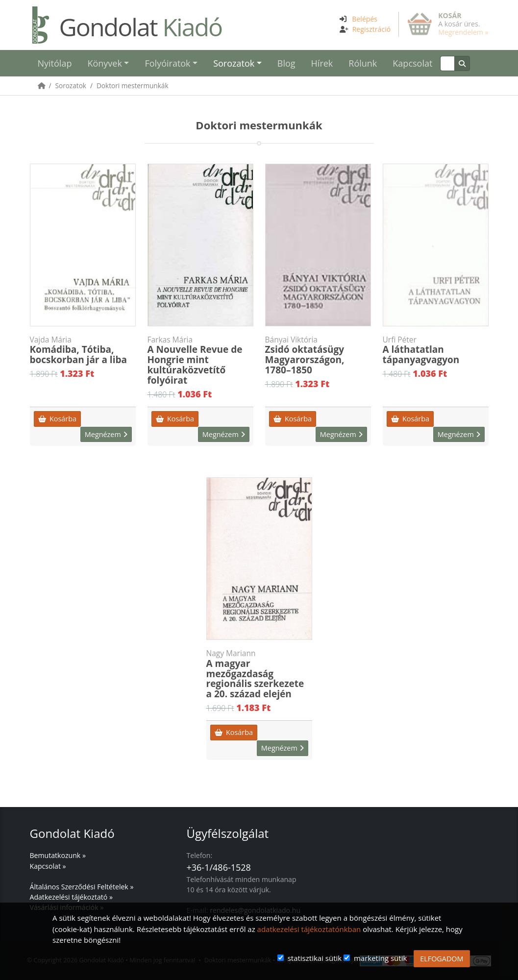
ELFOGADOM (442, 959)
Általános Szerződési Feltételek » (82, 887)
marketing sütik (380, 958)
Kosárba (57, 419)
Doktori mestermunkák (133, 86)
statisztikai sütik (315, 958)
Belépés (365, 19)
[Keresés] (447, 63)
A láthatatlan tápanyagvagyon (436, 351)
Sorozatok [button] (234, 63)
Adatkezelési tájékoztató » (71, 897)
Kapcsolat (412, 63)
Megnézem (106, 434)
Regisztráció (372, 29)
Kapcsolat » (48, 866)
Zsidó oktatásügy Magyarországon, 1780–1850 (318, 356)
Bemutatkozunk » (58, 855)
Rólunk (363, 63)
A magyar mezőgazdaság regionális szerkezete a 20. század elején (259, 674)
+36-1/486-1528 (218, 867)
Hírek (322, 63)
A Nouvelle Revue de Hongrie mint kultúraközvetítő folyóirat (200, 361)
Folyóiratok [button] (167, 63)
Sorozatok (71, 86)
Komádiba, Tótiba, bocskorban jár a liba (83, 351)
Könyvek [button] (104, 63)
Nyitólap (55, 63)
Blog (286, 63)
